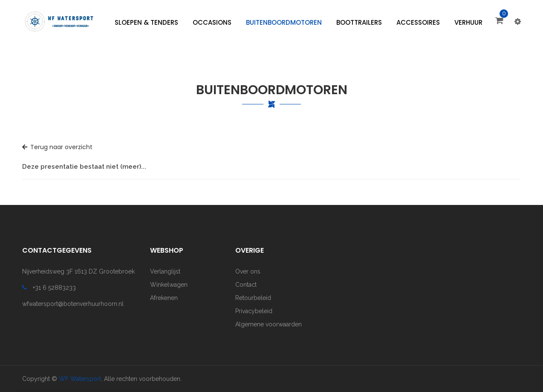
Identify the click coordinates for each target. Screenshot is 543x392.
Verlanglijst (165, 271)
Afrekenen (164, 298)
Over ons (248, 271)
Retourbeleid (253, 298)
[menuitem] (146, 23)
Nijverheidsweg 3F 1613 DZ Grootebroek (78, 271)
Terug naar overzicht (57, 147)
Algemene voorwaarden (269, 324)
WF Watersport (80, 379)
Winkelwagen (169, 285)
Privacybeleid (254, 311)
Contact (246, 285)
